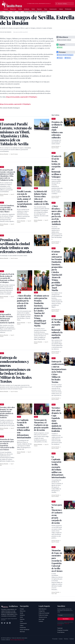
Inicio (1, 12)
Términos (66, 639)
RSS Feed (22, 632)
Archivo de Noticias (25, 630)
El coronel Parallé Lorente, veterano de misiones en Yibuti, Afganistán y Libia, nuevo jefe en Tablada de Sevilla (8, 175)
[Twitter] (5, 623)
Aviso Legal (41, 619)
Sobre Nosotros (43, 609)
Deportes (39, 9)
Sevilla (20, 9)
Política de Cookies (43, 615)
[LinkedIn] (10, 623)
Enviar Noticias (61, 632)
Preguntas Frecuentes (63, 630)
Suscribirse (66, 619)
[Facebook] (2, 623)
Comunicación (53, 9)
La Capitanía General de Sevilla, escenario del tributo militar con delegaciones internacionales (24, 429)
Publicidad (60, 628)
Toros (46, 9)
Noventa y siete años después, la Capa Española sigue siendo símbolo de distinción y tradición (7, 412)
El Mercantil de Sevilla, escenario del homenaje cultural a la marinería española (7, 319)
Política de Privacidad (44, 613)
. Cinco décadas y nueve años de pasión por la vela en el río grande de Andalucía (24, 302)
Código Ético (42, 611)
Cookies (61, 639)
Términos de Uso (43, 617)
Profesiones (68, 9)
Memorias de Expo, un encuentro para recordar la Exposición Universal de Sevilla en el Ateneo (7, 444)
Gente (33, 9)
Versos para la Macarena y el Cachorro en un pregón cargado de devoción (41, 425)
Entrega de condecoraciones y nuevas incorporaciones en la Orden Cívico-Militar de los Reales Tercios (59, 372)
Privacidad (55, 639)
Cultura (61, 9)
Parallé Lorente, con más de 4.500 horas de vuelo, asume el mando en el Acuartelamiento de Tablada (25, 199)
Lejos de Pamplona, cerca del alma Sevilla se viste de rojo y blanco (7, 209)
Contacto (41, 621)
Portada (6, 9)
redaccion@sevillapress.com (17, 640)
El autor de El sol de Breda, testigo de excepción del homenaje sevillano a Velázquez (7, 278)
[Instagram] (7, 623)
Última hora (13, 9)
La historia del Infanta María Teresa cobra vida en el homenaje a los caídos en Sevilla (41, 198)
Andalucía (27, 9)
